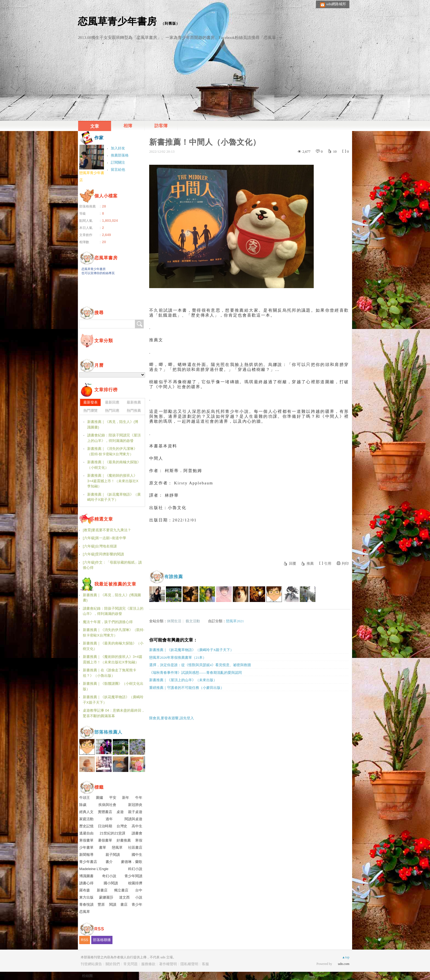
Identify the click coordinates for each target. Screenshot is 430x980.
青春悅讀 (86, 904)
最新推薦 (134, 402)
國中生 (137, 855)
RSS (85, 940)
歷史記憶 (86, 826)
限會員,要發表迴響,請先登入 (172, 718)
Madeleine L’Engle (94, 869)
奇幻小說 (109, 876)
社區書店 (135, 847)
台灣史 (122, 826)
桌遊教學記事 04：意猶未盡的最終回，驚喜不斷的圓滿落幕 (114, 713)
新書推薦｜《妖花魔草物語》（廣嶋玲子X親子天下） (191, 650)
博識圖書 (86, 876)
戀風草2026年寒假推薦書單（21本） (178, 657)
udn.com (344, 964)
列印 (345, 563)
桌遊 (120, 812)
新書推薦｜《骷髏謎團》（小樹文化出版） (113, 686)
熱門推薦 (134, 411)
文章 (95, 126)
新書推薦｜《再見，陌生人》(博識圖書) (113, 424)
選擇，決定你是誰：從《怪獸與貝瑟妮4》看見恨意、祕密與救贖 (200, 665)
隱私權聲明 (189, 964)
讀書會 (137, 833)
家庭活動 (86, 819)
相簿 (128, 126)
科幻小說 (135, 869)
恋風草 (85, 912)
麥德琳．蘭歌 (132, 862)
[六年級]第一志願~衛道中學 (104, 538)
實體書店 (105, 812)
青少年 (137, 904)
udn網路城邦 (336, 4)
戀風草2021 (235, 621)
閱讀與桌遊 (133, 819)
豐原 (101, 904)
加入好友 (118, 148)
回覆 (293, 563)
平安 (113, 798)
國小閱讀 (111, 883)
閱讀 (113, 904)
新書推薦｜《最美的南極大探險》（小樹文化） (114, 465)
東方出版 (86, 897)
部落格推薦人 (108, 732)
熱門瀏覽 (90, 411)
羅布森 (85, 890)
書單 (103, 847)
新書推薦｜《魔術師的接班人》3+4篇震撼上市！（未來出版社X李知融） (113, 481)
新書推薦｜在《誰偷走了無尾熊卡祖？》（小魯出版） (110, 673)
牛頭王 (85, 798)
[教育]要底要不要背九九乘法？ (107, 530)
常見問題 (131, 964)
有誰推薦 (174, 577)
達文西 (124, 897)
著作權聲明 (168, 964)
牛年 (139, 798)
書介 (109, 862)
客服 (205, 964)
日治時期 (105, 826)
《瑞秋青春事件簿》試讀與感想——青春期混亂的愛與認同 (196, 673)
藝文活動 (193, 621)
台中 (139, 890)
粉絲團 (87, 976)
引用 (328, 563)
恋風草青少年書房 (117, 21)
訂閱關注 (118, 162)
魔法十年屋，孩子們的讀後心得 (108, 622)
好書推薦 (124, 840)
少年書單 (86, 847)
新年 (126, 798)
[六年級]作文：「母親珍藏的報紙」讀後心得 (112, 565)
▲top (346, 957)
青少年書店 (88, 862)
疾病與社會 (107, 805)
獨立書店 (121, 890)
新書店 (102, 890)
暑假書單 (105, 840)
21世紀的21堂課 (113, 833)
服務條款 (148, 964)
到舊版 (170, 23)
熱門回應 (112, 411)
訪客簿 (161, 126)
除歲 (83, 805)
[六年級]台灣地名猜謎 (100, 546)
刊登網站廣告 (91, 964)
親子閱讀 (113, 855)
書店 (124, 904)
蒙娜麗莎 (106, 897)
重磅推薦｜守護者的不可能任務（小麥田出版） (187, 688)
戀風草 (117, 847)
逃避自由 (86, 833)
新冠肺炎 (135, 805)
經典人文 (86, 812)
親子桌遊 (135, 812)
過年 (109, 819)
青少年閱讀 (133, 876)
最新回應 (112, 402)
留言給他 (118, 170)
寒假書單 (86, 840)
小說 (139, 897)
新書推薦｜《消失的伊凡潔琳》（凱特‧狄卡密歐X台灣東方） (112, 451)
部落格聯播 (102, 940)
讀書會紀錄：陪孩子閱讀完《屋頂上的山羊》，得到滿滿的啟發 (114, 438)
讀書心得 (86, 883)
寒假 (139, 840)
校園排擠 (135, 883)
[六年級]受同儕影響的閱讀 (103, 554)
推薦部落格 (120, 155)
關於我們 (113, 964)
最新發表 (90, 402)
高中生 (137, 826)
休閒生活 (174, 621)
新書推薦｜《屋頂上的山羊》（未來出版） (183, 680)
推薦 (310, 563)
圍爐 (100, 798)
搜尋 (139, 324)
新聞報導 (86, 855)
